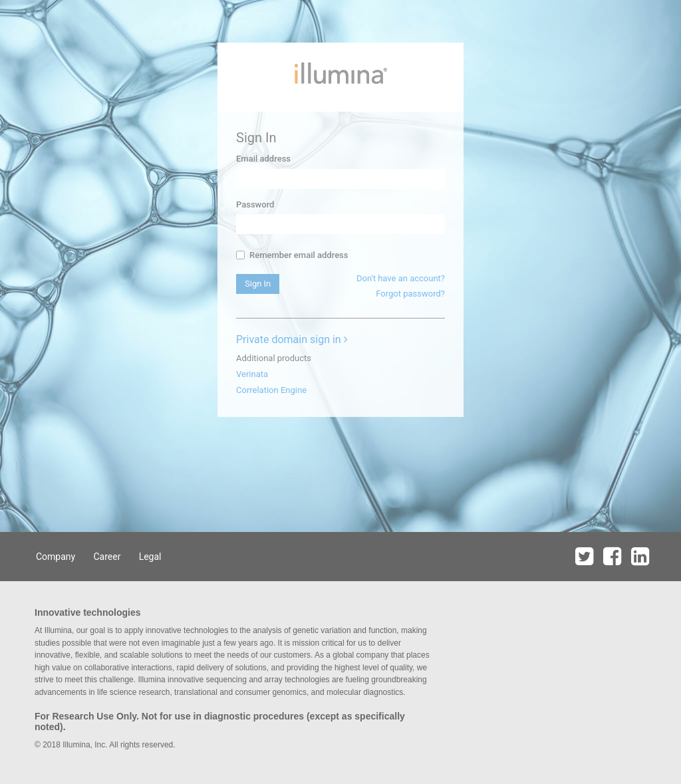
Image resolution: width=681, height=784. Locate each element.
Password (255, 204)
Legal (150, 557)
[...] (240, 255)
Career (107, 557)
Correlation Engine (271, 390)
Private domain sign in (292, 339)
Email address (263, 159)
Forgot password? (410, 294)
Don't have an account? (401, 278)
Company (56, 557)
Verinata (252, 374)
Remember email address (292, 255)
